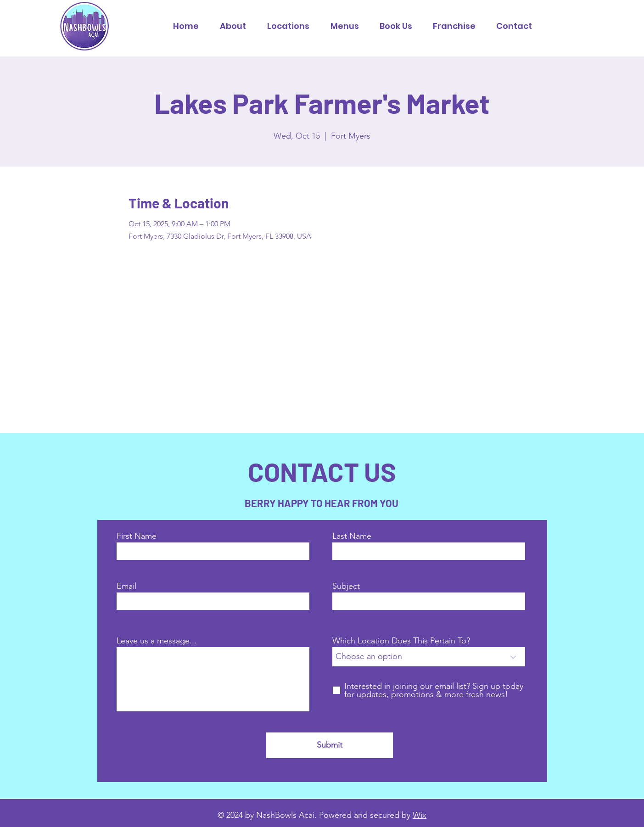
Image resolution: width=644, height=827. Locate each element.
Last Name (352, 536)
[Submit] (330, 745)
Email (126, 586)
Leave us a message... (157, 641)
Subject (346, 586)
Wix (420, 815)
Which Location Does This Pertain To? (401, 641)
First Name (137, 536)
